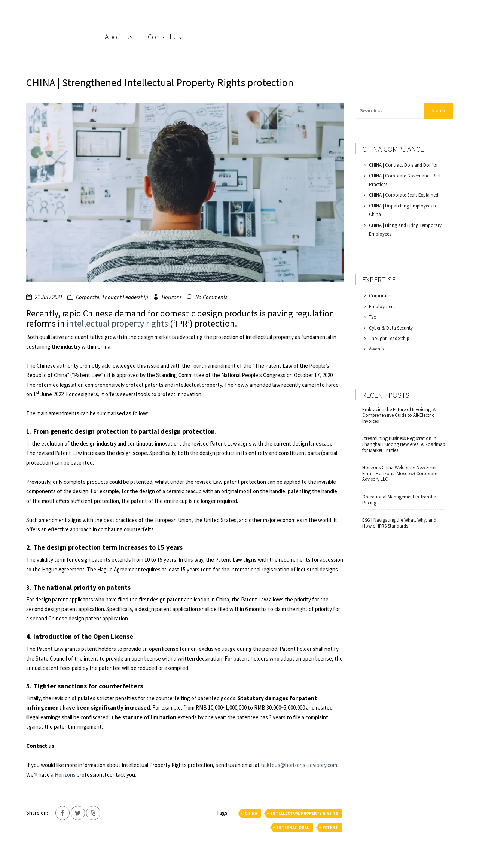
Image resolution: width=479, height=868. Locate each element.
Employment (382, 306)
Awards (376, 349)
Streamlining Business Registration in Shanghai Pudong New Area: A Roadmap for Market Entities (404, 444)
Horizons (172, 297)
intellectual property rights (118, 323)
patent (331, 828)
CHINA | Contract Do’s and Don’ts (403, 165)
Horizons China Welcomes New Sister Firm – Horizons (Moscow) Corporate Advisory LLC (400, 474)
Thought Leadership (125, 297)
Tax (373, 317)
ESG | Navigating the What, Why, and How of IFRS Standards (399, 523)
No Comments (211, 297)
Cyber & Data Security (391, 328)
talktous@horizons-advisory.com (299, 765)
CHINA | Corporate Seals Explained (404, 195)
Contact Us (164, 37)
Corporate (88, 297)
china (251, 813)
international (293, 828)
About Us (119, 37)
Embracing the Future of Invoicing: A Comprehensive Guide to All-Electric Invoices (399, 415)
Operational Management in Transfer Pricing (399, 500)
